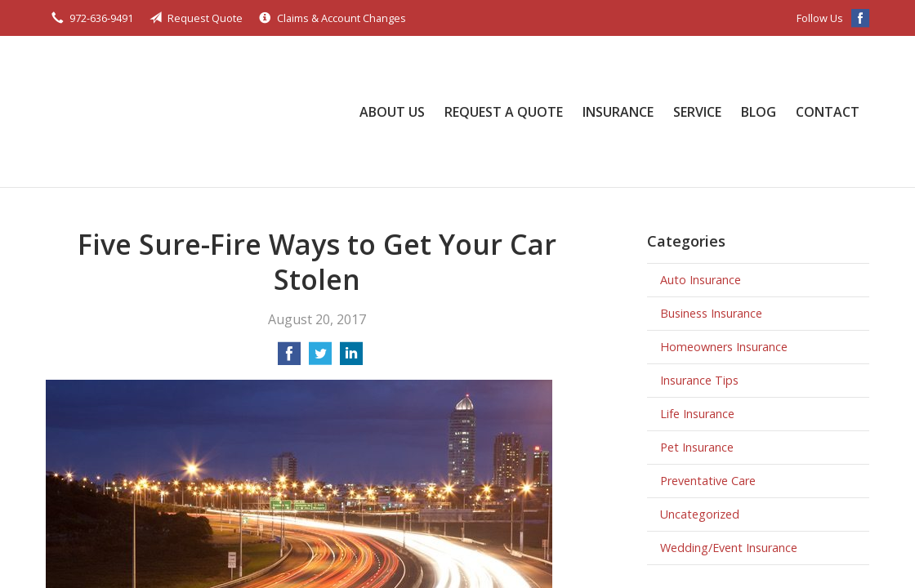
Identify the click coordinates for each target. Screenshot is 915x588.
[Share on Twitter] (320, 359)
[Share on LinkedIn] (351, 359)
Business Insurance (711, 313)
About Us (392, 112)
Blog (759, 112)
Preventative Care (708, 481)
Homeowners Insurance (724, 347)
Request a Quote (504, 112)
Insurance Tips (699, 380)
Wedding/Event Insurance (729, 548)
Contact (828, 112)
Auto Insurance (701, 280)
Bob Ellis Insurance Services (127, 111)
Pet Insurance (697, 447)
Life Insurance (697, 414)
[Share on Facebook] (289, 359)
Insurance (618, 112)
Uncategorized (700, 514)
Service (697, 112)
